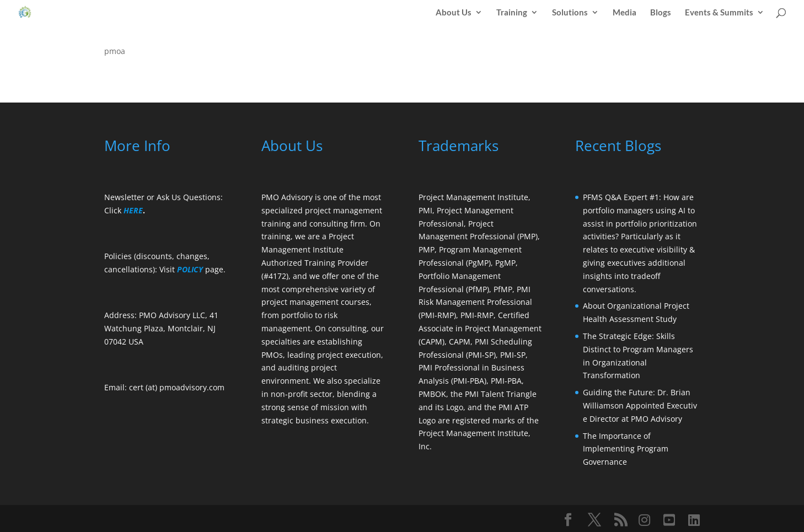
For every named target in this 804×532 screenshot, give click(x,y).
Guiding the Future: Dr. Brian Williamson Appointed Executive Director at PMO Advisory (640, 405)
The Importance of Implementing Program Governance (626, 449)
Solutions (570, 13)
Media (625, 13)
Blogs (661, 13)
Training (512, 13)
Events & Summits (719, 13)
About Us (454, 13)
